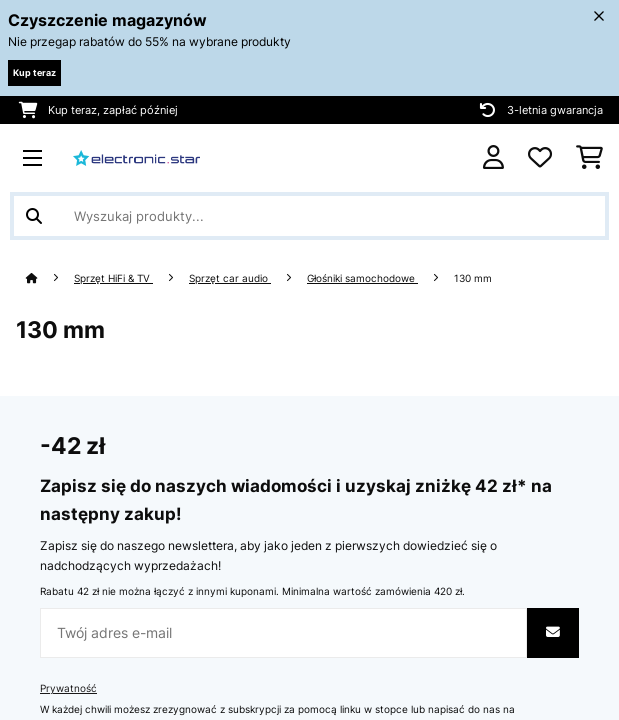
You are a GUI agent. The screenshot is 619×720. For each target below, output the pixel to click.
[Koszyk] (589, 158)
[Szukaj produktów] (309, 216)
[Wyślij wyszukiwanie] (34, 216)
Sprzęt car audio (230, 278)
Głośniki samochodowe (362, 278)
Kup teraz (34, 72)
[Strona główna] (50, 278)
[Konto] (493, 157)
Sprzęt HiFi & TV (113, 278)
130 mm (474, 278)
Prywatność (68, 688)
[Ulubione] (540, 158)
